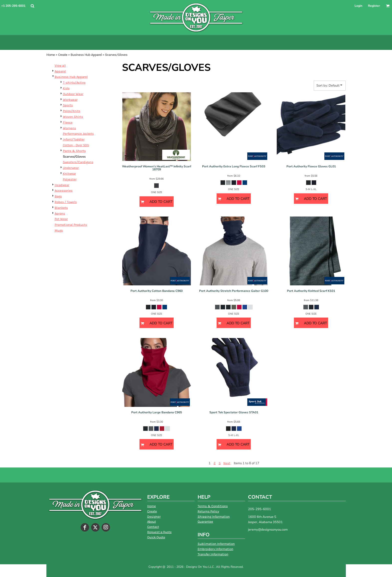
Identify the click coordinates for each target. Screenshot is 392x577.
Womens (69, 128)
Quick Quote (156, 537)
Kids (66, 88)
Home (51, 55)
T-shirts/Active (74, 82)
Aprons (60, 213)
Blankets (61, 208)
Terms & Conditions (213, 506)
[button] (32, 6)
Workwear (70, 100)
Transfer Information (213, 554)
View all (60, 65)
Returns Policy (208, 511)
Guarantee (205, 521)
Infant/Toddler (74, 139)
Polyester (70, 179)
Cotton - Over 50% (76, 145)
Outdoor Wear (73, 94)
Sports (68, 105)
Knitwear (69, 173)
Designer (154, 517)
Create (63, 55)
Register (374, 6)
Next (227, 463)
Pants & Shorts (74, 151)
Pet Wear (61, 219)
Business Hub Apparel (86, 55)
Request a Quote (159, 532)
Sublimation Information (216, 544)
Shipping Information (214, 517)
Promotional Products (71, 225)
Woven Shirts (73, 117)
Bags (58, 196)
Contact (153, 527)
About (152, 521)
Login (358, 6)
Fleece (68, 122)
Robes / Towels (66, 202)
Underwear (71, 168)
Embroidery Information (215, 549)
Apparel (60, 71)
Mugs (59, 230)
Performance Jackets (78, 134)
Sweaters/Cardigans (78, 162)
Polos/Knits (72, 111)
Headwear (62, 185)
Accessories (64, 190)
